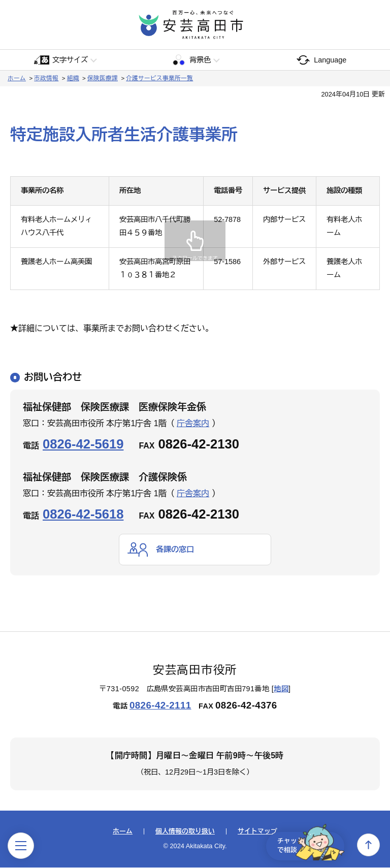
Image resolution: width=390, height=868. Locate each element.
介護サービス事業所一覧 (159, 78)
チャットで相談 (306, 845)
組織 (73, 78)
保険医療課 (103, 78)
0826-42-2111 (160, 706)
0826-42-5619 (83, 444)
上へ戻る (368, 845)
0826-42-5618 (83, 514)
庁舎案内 (193, 423)
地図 (281, 689)
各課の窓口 (176, 549)
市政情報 (46, 78)
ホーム (17, 78)
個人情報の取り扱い (185, 832)
